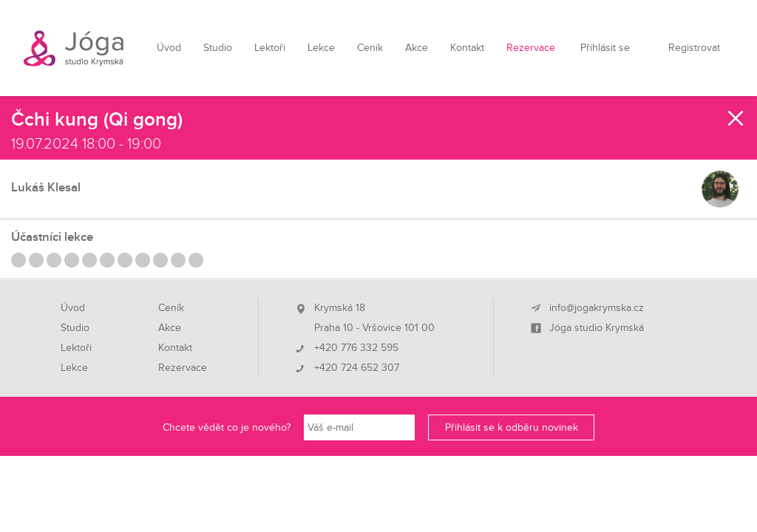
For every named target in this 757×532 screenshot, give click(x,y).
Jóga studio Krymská (597, 328)
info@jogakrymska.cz (597, 308)
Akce (417, 48)
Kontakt (467, 48)
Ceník (370, 48)
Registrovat (694, 48)
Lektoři (270, 48)
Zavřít (736, 118)
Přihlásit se (605, 48)
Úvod (169, 48)
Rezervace (531, 48)
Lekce (321, 48)
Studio (218, 48)
